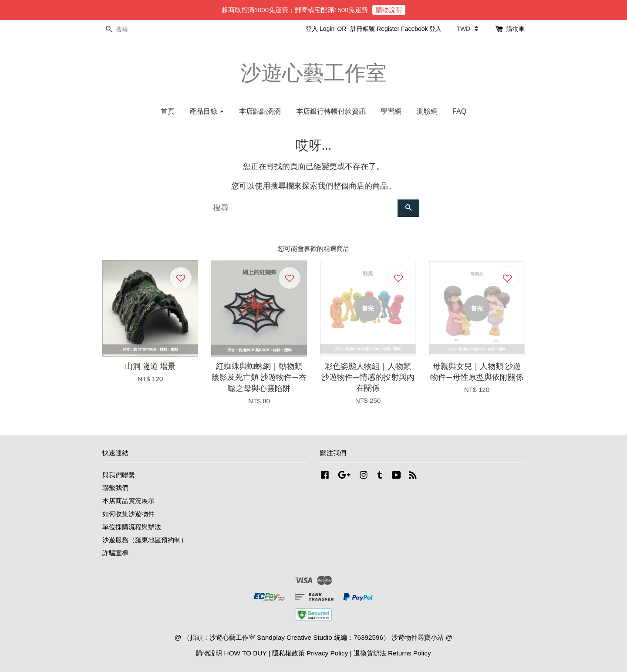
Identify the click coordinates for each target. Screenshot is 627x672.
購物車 (516, 29)
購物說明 (389, 10)
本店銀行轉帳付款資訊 (331, 111)
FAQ (459, 111)
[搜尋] (128, 29)
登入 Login (320, 29)
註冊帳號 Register (375, 29)
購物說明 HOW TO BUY (231, 653)
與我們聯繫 (119, 475)
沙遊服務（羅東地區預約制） (145, 540)
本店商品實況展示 (128, 501)
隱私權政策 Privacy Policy (310, 653)
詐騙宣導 (115, 553)
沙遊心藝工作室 (313, 73)
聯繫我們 (115, 488)
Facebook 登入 (421, 29)
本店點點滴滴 (260, 111)
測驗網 (427, 111)
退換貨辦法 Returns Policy (392, 653)
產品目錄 (207, 111)
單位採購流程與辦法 (132, 527)
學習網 (391, 111)
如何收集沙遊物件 (128, 514)
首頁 (168, 111)
